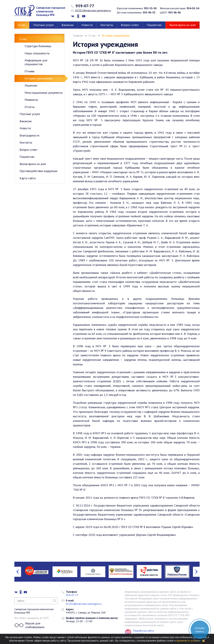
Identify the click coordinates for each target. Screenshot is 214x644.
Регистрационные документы (44, 93)
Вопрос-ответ (130, 25)
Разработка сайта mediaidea (143, 632)
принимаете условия (188, 640)
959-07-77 (83, 6)
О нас (22, 25)
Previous (18, 572)
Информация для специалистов (36, 62)
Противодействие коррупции (38, 171)
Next (196, 572)
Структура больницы (38, 46)
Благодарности (29, 135)
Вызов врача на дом (182, 25)
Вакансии (68, 25)
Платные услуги (43, 25)
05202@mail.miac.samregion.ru (91, 10)
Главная (78, 35)
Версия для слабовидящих (29, 625)
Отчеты (30, 107)
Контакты (107, 25)
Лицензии (31, 85)
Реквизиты (31, 100)
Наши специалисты (37, 53)
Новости (87, 25)
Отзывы (30, 71)
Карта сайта (28, 178)
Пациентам (154, 25)
